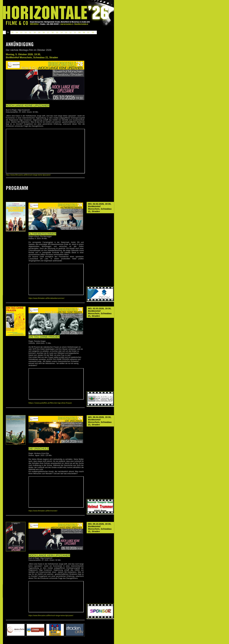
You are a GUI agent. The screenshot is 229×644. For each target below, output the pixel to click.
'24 (17, 32)
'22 (26, 32)
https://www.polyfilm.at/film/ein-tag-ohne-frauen (50, 403)
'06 (93, 32)
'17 (48, 32)
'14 (61, 32)
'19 (39, 32)
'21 (30, 32)
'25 (12, 32)
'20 (35, 32)
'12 (70, 32)
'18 (44, 32)
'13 (66, 32)
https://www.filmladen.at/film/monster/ (43, 511)
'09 (79, 32)
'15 (57, 32)
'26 (8, 32)
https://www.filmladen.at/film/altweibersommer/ (46, 298)
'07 (88, 32)
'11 (75, 32)
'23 (21, 32)
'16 (52, 32)
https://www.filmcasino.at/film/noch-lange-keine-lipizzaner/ (28, 175)
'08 (84, 32)
